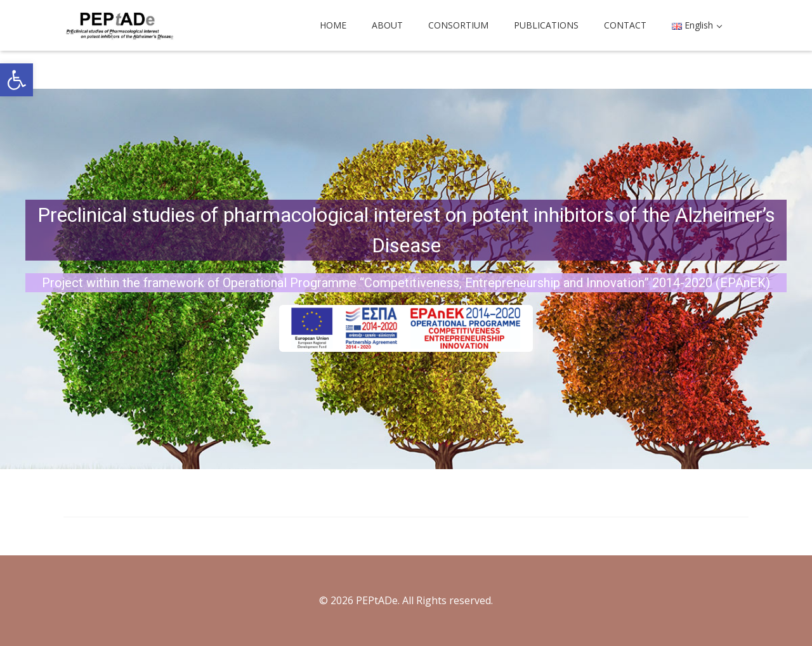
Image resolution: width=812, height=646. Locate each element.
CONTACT (625, 25)
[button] (16, 80)
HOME (333, 25)
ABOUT (387, 25)
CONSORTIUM (458, 25)
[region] (406, 279)
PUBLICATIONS (546, 25)
